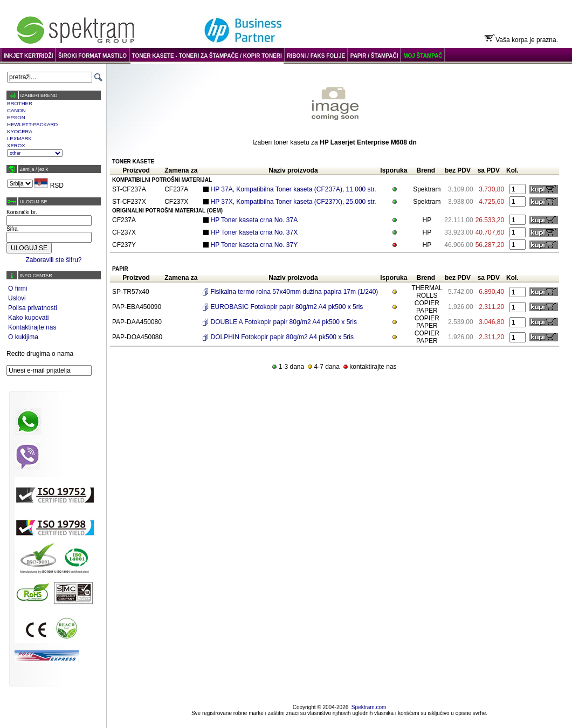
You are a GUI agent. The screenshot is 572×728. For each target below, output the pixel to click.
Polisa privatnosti (33, 308)
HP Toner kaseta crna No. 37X (254, 232)
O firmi (18, 289)
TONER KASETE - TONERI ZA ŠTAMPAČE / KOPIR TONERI (207, 56)
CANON (16, 110)
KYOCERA (20, 131)
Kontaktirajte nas (32, 327)
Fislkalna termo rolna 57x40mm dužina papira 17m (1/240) (295, 292)
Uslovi (17, 298)
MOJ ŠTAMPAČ (423, 56)
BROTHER (20, 103)
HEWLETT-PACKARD (32, 124)
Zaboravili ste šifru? (53, 260)
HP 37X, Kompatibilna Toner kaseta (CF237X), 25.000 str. (294, 202)
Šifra (12, 229)
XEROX (16, 145)
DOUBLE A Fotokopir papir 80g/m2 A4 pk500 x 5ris (284, 322)
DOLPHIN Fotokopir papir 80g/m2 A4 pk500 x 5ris (282, 337)
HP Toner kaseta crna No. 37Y (254, 245)
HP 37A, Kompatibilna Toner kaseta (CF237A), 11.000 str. (294, 189)
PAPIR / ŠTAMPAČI (374, 56)
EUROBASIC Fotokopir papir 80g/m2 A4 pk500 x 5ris (287, 307)
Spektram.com (369, 707)
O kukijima (23, 337)
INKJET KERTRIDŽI (29, 56)
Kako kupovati (28, 318)
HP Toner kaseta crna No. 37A (254, 220)
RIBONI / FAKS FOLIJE (316, 56)
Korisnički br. (22, 212)
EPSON (16, 117)
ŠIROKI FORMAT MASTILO (92, 56)
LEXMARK (19, 138)
